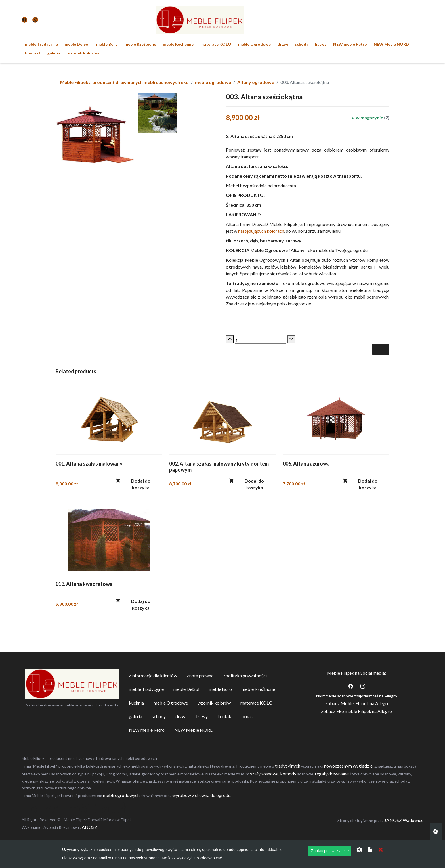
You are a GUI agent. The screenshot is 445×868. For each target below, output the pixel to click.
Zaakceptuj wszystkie (330, 851)
